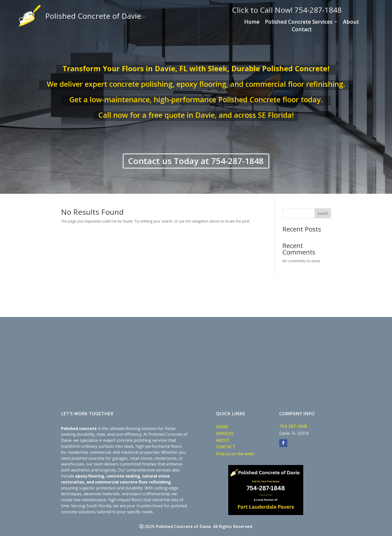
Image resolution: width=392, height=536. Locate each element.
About (351, 23)
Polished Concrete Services (299, 23)
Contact (302, 30)
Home (252, 23)
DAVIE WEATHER (196, 298)
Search (323, 213)
